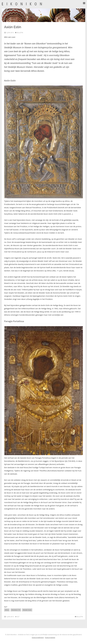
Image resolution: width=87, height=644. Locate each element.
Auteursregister (50, 638)
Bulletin (20, 33)
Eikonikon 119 (16, 610)
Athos (7, 610)
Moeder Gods (27, 610)
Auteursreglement (38, 638)
